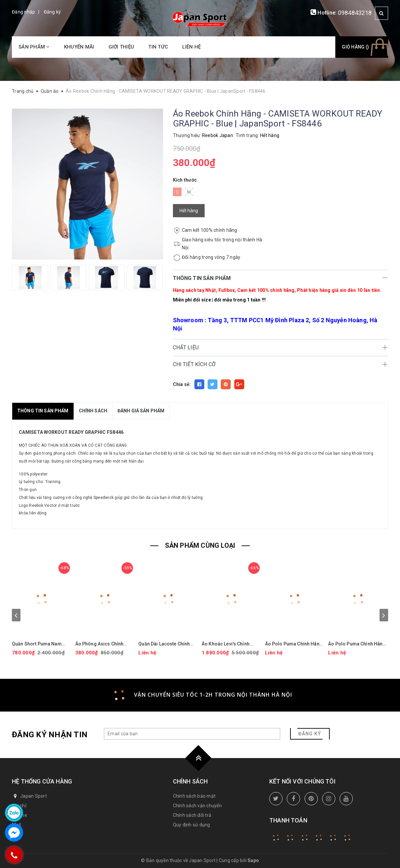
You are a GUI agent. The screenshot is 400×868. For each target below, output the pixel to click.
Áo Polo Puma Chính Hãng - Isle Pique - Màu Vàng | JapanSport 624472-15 (294, 644)
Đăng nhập (23, 12)
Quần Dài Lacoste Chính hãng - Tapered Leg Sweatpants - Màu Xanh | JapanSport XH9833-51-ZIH (165, 644)
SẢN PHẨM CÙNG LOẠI (200, 545)
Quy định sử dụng (192, 825)
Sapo (253, 860)
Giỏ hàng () (355, 47)
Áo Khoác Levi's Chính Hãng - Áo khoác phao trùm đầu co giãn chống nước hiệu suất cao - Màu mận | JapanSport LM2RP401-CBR (232, 644)
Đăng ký (52, 12)
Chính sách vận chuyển (197, 806)
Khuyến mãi (79, 47)
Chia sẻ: (182, 384)
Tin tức (158, 47)
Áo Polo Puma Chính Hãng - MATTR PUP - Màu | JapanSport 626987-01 (357, 644)
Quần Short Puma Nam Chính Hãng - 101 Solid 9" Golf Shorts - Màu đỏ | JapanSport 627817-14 (40, 644)
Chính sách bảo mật (194, 796)
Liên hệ (191, 47)
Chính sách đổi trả (192, 815)
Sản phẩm (34, 47)
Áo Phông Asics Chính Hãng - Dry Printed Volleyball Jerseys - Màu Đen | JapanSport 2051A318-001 (102, 644)
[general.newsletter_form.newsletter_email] (192, 734)
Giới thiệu (121, 47)
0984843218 (355, 13)
